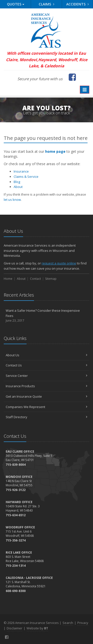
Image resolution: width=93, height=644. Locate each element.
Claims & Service (26, 177)
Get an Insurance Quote (46, 396)
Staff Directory (46, 417)
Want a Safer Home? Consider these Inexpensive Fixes (46, 316)
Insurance (21, 171)
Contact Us (46, 365)
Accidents (77, 4)
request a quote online (59, 263)
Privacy (83, 623)
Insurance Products (46, 386)
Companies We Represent (46, 407)
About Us (46, 355)
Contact (35, 279)
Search (68, 623)
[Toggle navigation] (85, 90)
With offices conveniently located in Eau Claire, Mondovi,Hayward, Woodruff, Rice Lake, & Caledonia (47, 60)
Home (8, 279)
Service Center (46, 376)
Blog (17, 182)
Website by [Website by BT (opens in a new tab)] (37, 628)
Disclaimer (15, 628)
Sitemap (51, 279)
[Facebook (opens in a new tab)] (72, 77)
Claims (46, 4)
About (18, 187)
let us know (12, 200)
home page (55, 151)
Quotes (16, 4)
